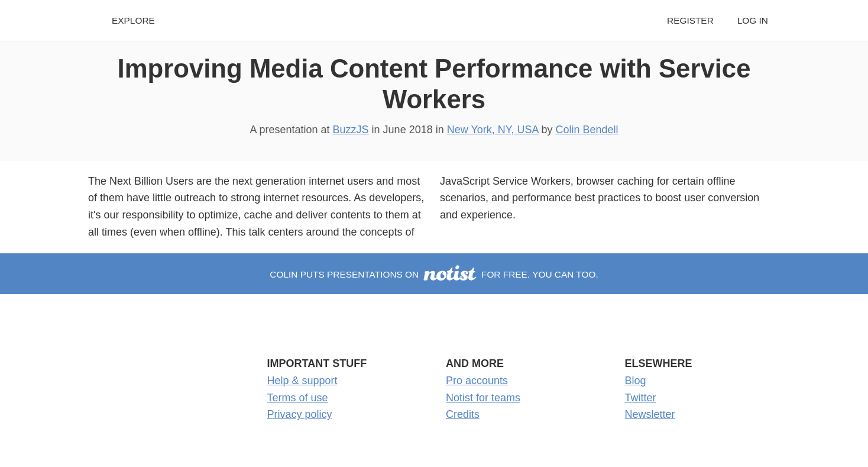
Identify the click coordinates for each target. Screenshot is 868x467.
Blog (636, 381)
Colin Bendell (587, 130)
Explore (133, 20)
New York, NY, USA (493, 130)
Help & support (302, 381)
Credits (463, 414)
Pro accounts (477, 381)
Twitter (641, 398)
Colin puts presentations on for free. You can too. (434, 274)
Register (690, 20)
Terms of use (298, 398)
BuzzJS (351, 130)
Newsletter (650, 414)
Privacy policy (300, 414)
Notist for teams (483, 398)
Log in (753, 20)
